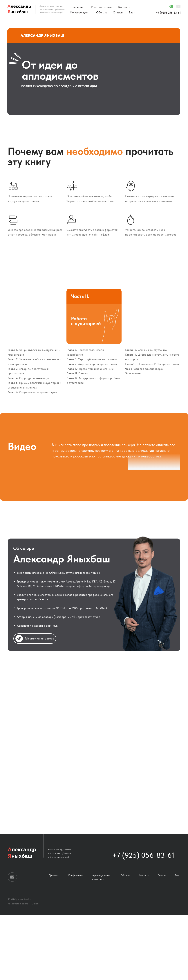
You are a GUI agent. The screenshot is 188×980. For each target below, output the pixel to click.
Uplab (35, 969)
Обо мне (102, 12)
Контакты (124, 7)
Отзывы (118, 12)
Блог (132, 12)
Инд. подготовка (102, 7)
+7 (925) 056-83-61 (168, 13)
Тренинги (77, 7)
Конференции (79, 12)
